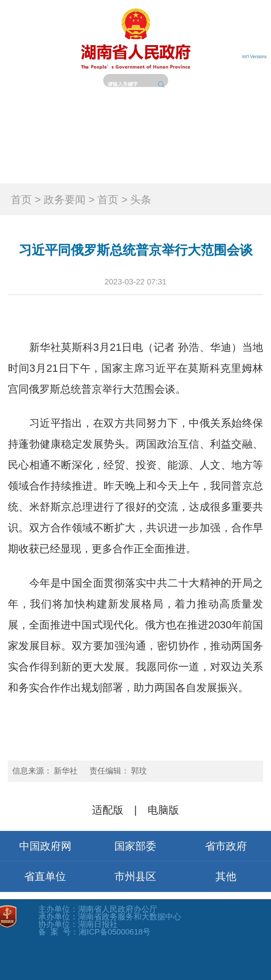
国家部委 (135, 846)
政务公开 (237, 130)
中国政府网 (45, 846)
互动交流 (102, 165)
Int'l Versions (254, 57)
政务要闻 (169, 130)
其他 (226, 876)
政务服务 (34, 165)
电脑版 (163, 810)
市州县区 (135, 876)
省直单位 (45, 876)
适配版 (108, 810)
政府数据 (169, 165)
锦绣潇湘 (237, 165)
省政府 (102, 130)
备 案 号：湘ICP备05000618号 (94, 932)
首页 (34, 130)
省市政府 (226, 846)
